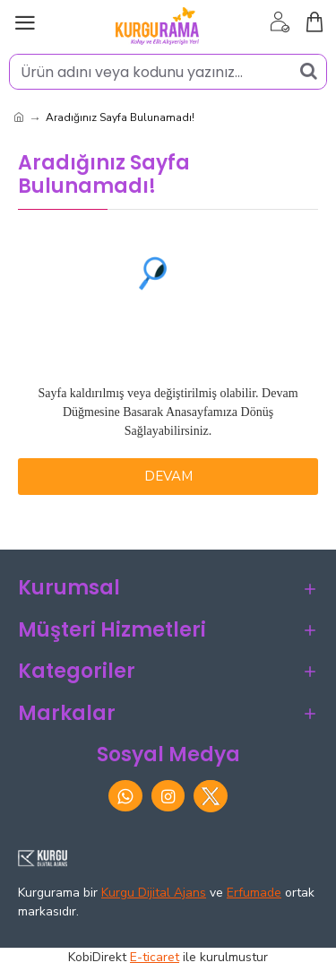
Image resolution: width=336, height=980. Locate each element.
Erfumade (254, 893)
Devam (168, 476)
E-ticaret (155, 957)
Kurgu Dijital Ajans (154, 893)
